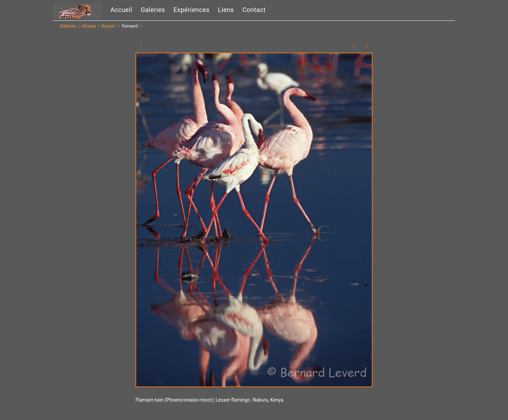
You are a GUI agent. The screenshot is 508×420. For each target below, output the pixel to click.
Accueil (121, 10)
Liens (226, 10)
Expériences (192, 10)
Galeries (153, 10)
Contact (254, 10)
